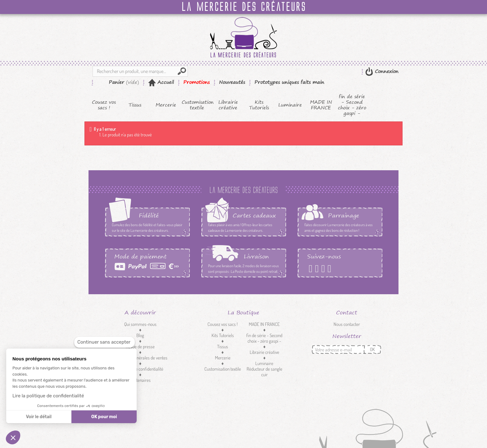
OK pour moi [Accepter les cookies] (104, 417)
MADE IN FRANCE (321, 105)
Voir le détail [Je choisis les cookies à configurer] (39, 417)
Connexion (386, 71)
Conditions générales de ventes (140, 358)
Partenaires (140, 380)
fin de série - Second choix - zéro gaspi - (352, 105)
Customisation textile (197, 105)
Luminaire (290, 105)
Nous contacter (347, 324)
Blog (140, 335)
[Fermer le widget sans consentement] (105, 342)
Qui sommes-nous (140, 324)
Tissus (135, 105)
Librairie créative (228, 105)
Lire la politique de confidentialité (48, 396)
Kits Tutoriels (259, 105)
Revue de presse (140, 347)
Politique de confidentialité (140, 369)
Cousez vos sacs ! (104, 105)
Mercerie (166, 105)
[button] (13, 437)
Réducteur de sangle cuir (264, 372)
